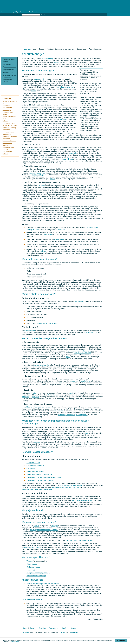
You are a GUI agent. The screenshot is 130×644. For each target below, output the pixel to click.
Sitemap (26, 632)
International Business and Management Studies (44, 477)
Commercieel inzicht (8, 132)
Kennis (38, 12)
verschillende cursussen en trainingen (65, 487)
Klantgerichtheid (7, 134)
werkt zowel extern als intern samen (37, 407)
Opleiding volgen (9, 70)
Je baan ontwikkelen (10, 67)
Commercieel (82, 49)
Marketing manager (34, 567)
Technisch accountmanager (36, 576)
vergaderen (71, 351)
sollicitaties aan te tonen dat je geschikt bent (38, 489)
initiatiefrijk (25, 397)
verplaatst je (85, 381)
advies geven (57, 383)
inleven (53, 179)
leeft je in (44, 157)
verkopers (63, 120)
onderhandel (47, 235)
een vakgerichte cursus (65, 87)
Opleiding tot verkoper (9, 123)
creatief (71, 393)
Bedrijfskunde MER (33, 463)
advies (56, 62)
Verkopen (5, 154)
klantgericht (74, 381)
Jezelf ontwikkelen (9, 64)
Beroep (9, 12)
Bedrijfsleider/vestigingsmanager (38, 573)
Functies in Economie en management (60, 49)
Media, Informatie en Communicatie (39, 474)
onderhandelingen (66, 159)
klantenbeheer (59, 239)
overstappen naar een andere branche (44, 530)
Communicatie (32, 469)
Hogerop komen (9, 72)
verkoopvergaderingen (37, 173)
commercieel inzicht (41, 365)
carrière (36, 526)
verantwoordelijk (48, 59)
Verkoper (30, 561)
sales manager (30, 330)
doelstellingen (32, 149)
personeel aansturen (84, 351)
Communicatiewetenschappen (71, 486)
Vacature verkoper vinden (10, 125)
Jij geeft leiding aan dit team (47, 323)
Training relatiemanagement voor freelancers (43, 584)
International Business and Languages (40, 480)
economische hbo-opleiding (82, 500)
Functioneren (24, 12)
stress (68, 357)
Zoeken (43, 15)
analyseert (43, 251)
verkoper (42, 185)
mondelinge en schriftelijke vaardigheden (73, 415)
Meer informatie (14, 642)
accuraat (37, 442)
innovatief (35, 397)
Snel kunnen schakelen (83, 353)
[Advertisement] (65, 32)
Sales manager (32, 564)
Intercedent (31, 570)
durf (23, 536)
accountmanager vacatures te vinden (80, 541)
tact (87, 433)
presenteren (58, 411)
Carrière (32, 12)
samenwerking (81, 302)
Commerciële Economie (35, 466)
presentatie (73, 153)
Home (3, 12)
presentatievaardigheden (32, 547)
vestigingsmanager (90, 332)
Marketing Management (35, 471)
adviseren (61, 230)
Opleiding (15, 12)
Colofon (62, 632)
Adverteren (74, 632)
